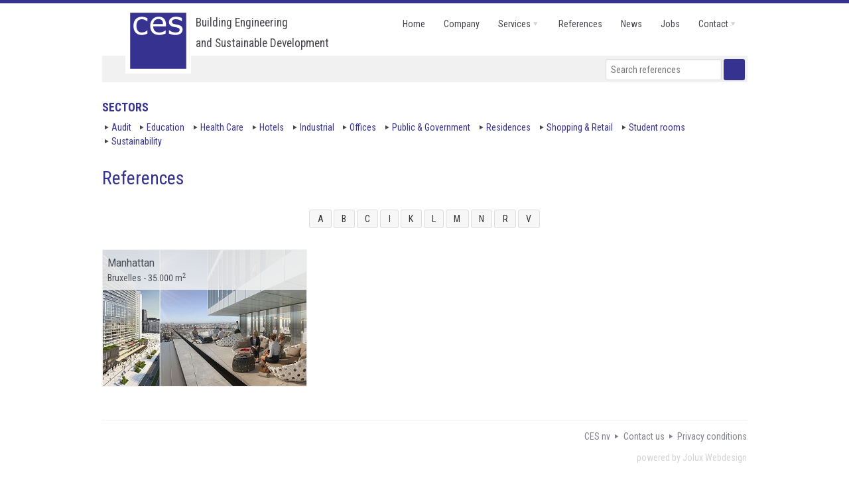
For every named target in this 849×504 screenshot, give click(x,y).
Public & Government (431, 127)
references (580, 24)
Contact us (644, 436)
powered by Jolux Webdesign (692, 458)
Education (165, 127)
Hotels (272, 127)
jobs (670, 24)
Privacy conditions (712, 436)
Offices (363, 127)
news (631, 24)
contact (713, 24)
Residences (508, 127)
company (462, 24)
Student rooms (657, 127)
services (514, 24)
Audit (121, 127)
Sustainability (137, 141)
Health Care (222, 127)
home (414, 24)
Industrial (317, 127)
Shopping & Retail (580, 127)
